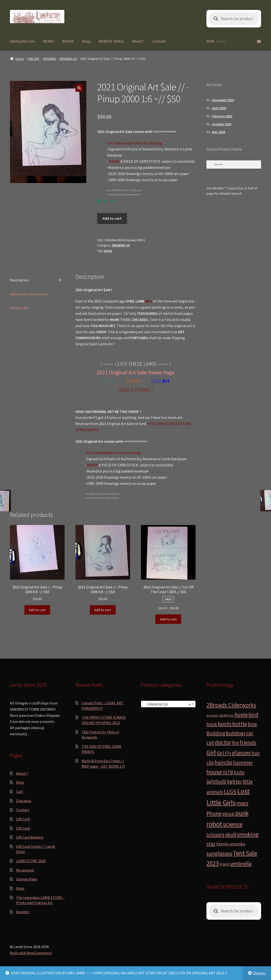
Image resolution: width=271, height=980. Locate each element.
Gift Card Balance (30, 837)
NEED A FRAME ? (136, 390)
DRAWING (50, 59)
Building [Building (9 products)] (216, 733)
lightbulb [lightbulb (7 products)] (216, 781)
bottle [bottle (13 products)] (240, 724)
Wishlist (23, 912)
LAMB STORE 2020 (31, 861)
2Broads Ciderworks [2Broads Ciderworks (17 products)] (231, 705)
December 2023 (223, 100)
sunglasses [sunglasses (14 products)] (219, 853)
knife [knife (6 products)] (239, 772)
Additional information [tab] (29, 294)
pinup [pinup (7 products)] (228, 814)
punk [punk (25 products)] (242, 813)
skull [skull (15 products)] (231, 834)
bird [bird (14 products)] (253, 715)
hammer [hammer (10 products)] (243, 762)
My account (25, 870)
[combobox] (168, 704)
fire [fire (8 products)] (236, 743)
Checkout (24, 801)
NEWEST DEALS (111, 41)
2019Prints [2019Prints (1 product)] (226, 715)
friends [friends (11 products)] (248, 742)
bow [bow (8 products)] (252, 724)
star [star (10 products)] (211, 844)
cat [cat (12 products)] (210, 742)
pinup (108, 251)
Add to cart (112, 218)
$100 (156, 381)
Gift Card (23, 819)
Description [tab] (19, 280)
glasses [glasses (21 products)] (241, 753)
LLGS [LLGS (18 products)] (230, 792)
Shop (86, 41)
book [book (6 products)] (212, 724)
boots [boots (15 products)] (225, 724)
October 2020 (222, 124)
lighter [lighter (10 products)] (234, 781)
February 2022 (222, 116)
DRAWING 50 (68, 59)
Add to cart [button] (37, 610)
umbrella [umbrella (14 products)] (241, 864)
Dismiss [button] (259, 973)
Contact (159, 41)
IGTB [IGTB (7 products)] (228, 772)
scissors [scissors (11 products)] (215, 834)
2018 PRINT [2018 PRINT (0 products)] (212, 716)
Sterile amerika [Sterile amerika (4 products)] (231, 844)
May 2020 (219, 132)
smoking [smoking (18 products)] (248, 834)
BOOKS (68, 41)
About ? (138, 41)
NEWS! (48, 41)
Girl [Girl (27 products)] (211, 752)
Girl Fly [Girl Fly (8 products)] (224, 753)
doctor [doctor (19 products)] (223, 742)
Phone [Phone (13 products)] (214, 813)
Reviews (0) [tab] (19, 308)
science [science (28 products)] (233, 824)
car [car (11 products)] (250, 733)
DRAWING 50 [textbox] (167, 704)
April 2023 (219, 108)
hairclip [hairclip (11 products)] (223, 762)
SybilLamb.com (22, 41)
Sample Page (27, 879)
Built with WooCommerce (31, 953)
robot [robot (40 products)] (214, 824)
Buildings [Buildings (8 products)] (236, 733)
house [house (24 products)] (214, 772)
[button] (79, 88)
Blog (20, 782)
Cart (20, 792)
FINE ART (33, 59)
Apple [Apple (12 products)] (241, 715)
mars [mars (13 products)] (242, 803)
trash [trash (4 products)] (224, 864)
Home (20, 59)
